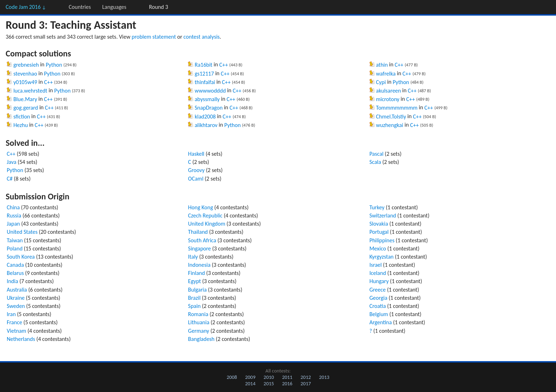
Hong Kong (200, 207)
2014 (250, 383)
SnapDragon (209, 108)
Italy (193, 257)
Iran (11, 314)
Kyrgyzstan (382, 257)
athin (382, 65)
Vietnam (16, 331)
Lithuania (199, 322)
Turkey (377, 207)
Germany (198, 331)
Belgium (379, 314)
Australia (17, 290)
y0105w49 (25, 82)
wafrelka (386, 74)
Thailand (198, 232)
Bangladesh (201, 339)
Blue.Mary (25, 99)
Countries (80, 7)
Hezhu (21, 125)
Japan (13, 224)
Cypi (381, 82)
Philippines (382, 240)
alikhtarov (206, 125)
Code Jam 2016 (26, 7)
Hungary (379, 281)
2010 (269, 377)
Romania (198, 314)
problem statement (154, 37)
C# (10, 179)
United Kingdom (207, 224)
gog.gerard (26, 108)
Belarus (15, 273)
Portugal (379, 232)
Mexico (378, 249)
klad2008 (205, 117)
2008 (232, 377)
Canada (15, 265)
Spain (194, 306)
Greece (378, 290)
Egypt (194, 281)
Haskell (196, 154)
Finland (196, 273)
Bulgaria (197, 290)
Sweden (16, 306)
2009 (250, 377)
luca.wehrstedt (30, 91)
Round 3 (159, 7)
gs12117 (204, 74)
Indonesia (199, 265)
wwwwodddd (210, 91)
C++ (48, 82)
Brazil (194, 298)
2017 (306, 383)
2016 (287, 383)
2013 (324, 377)
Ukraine (16, 298)
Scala (375, 162)
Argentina (381, 322)
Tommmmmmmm (397, 108)
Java (12, 162)
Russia (14, 216)
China (13, 207)
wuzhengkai (390, 125)
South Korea (21, 257)
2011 (287, 377)
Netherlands (21, 339)
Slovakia (379, 224)
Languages (114, 7)
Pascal (377, 154)
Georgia (379, 298)
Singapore (199, 249)
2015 (269, 383)
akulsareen (388, 91)
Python (54, 65)
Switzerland (383, 216)
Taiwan (15, 240)
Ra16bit (204, 65)
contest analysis (201, 37)
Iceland (378, 273)
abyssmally (207, 99)
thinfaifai (205, 82)
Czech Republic (205, 216)
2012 (306, 377)
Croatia (378, 306)
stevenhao (25, 74)
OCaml (196, 179)
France (14, 322)
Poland (15, 249)
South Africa (202, 240)
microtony (388, 99)
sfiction (22, 117)
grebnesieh (26, 65)
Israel (376, 265)
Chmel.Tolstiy (391, 117)
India (12, 281)
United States (22, 232)
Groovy (196, 170)
